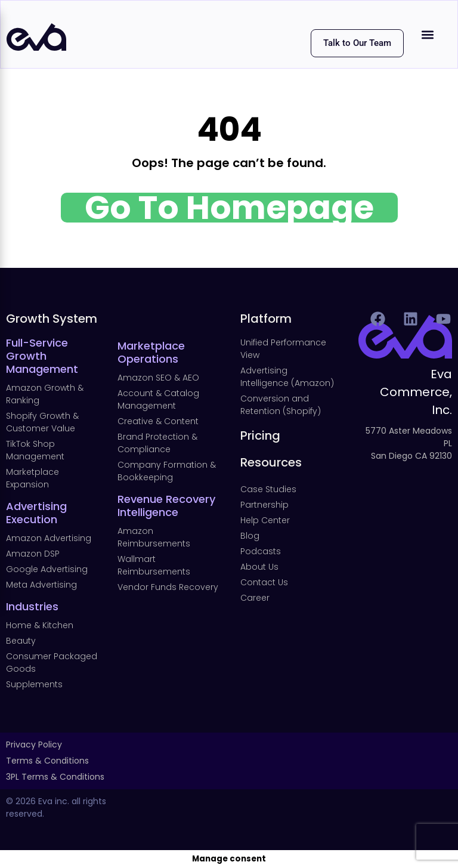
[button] (428, 34)
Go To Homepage (229, 208)
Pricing (260, 435)
